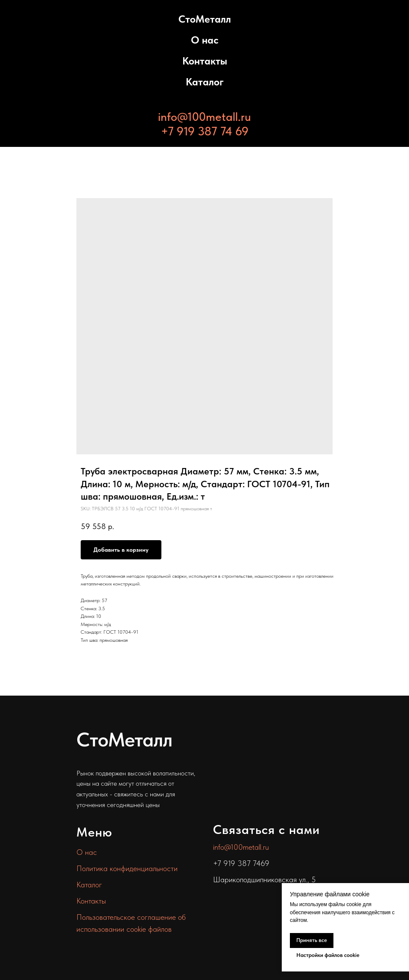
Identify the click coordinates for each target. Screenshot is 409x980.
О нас (205, 40)
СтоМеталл (205, 19)
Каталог (205, 82)
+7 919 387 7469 (241, 863)
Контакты (205, 61)
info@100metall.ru (204, 117)
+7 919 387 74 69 (205, 131)
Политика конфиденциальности (127, 868)
